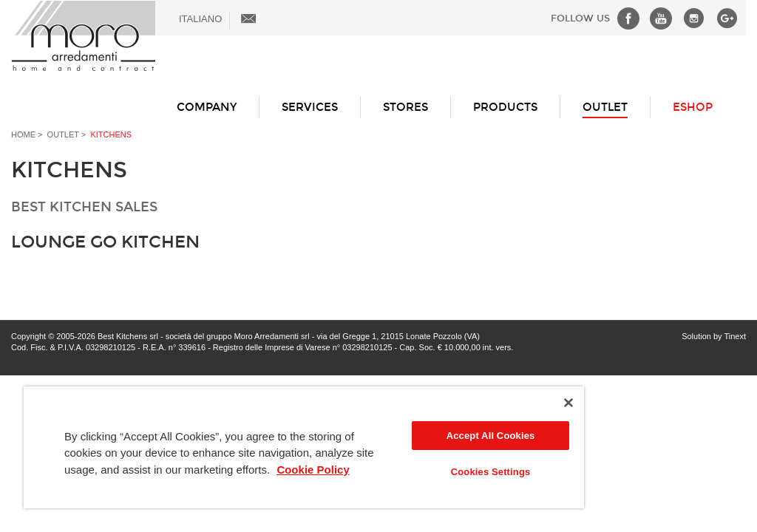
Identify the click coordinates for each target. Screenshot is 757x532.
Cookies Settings (491, 472)
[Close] (568, 403)
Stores (405, 107)
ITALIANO (200, 19)
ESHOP (693, 107)
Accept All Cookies (491, 436)
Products (505, 107)
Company (207, 107)
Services (310, 107)
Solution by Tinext (714, 336)
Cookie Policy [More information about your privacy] (313, 470)
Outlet (605, 107)
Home (23, 134)
